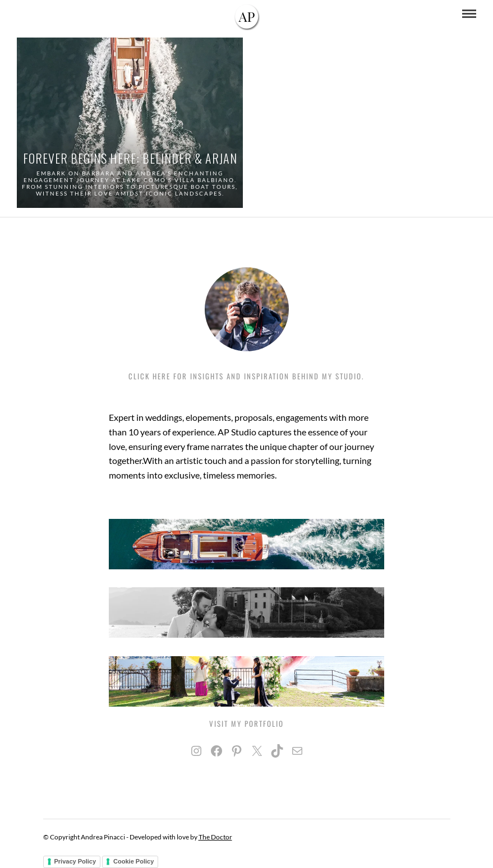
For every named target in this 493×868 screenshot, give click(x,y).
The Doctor (215, 837)
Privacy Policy (75, 861)
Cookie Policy (133, 861)
